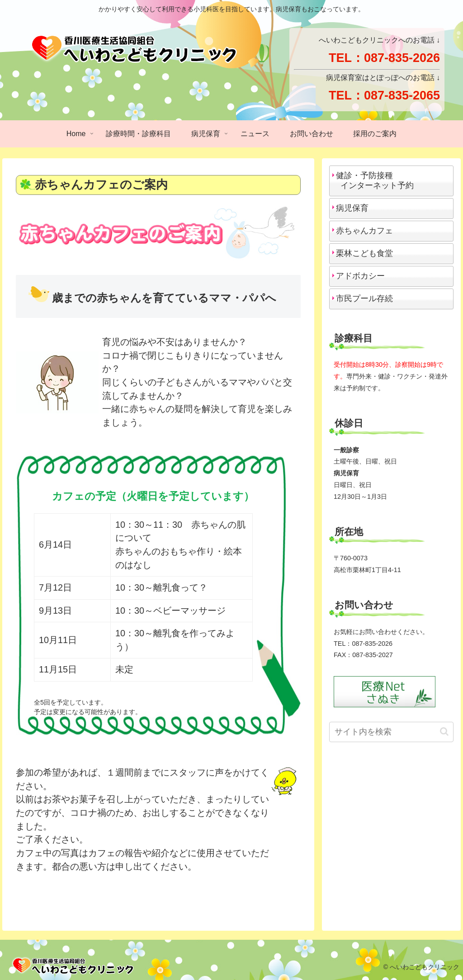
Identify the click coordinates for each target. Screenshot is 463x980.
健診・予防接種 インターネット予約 (373, 180)
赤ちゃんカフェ (364, 231)
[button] (444, 731)
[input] (391, 732)
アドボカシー (360, 276)
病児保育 (352, 208)
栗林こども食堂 (364, 253)
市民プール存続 (364, 298)
